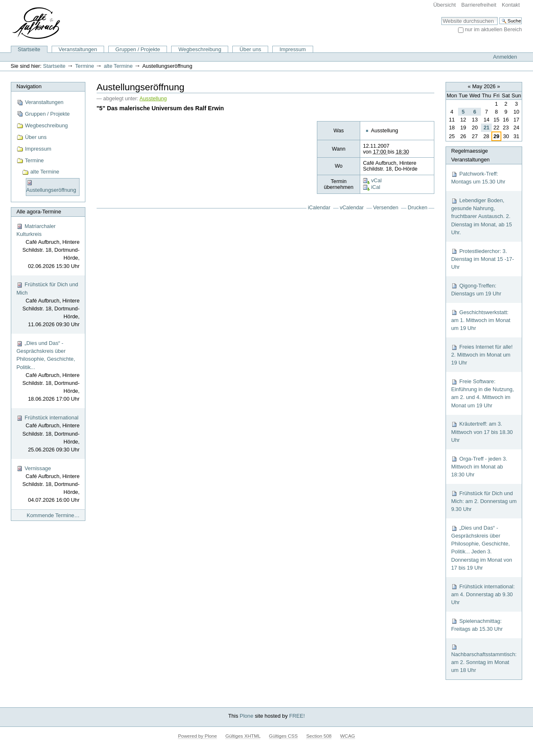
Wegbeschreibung (200, 49)
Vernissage (48, 485)
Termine (85, 66)
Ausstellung (153, 99)
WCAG (348, 736)
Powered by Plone (197, 736)
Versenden (386, 208)
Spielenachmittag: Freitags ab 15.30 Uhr (477, 625)
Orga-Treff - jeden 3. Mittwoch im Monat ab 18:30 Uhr (479, 467)
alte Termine (118, 66)
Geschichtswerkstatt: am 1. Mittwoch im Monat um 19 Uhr (481, 320)
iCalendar (319, 208)
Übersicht (445, 5)
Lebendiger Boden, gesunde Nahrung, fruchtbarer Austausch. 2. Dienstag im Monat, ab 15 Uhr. (481, 216)
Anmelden (505, 57)
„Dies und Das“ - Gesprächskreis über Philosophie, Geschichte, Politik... (48, 372)
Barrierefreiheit (479, 5)
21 (486, 128)
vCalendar (352, 208)
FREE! (297, 716)
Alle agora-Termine (39, 212)
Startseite (29, 49)
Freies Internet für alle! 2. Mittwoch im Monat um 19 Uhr (482, 355)
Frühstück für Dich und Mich (48, 305)
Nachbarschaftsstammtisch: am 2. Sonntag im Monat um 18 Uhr (484, 658)
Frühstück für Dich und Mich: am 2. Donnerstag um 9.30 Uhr (484, 501)
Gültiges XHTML (243, 736)
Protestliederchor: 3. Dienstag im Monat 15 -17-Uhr (482, 259)
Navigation (29, 86)
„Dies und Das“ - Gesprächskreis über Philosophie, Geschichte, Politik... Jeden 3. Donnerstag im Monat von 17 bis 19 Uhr (482, 548)
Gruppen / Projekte (138, 49)
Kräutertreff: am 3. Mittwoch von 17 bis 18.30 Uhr (482, 432)
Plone (247, 716)
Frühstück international (48, 434)
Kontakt (511, 5)
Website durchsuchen (441, 17)
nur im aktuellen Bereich (493, 29)
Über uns (250, 49)
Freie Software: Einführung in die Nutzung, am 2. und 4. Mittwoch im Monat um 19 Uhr (482, 393)
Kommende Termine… (53, 515)
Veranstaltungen (78, 49)
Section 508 (319, 736)
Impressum (293, 49)
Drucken (417, 208)
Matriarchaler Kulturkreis (48, 247)
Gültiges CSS (283, 736)
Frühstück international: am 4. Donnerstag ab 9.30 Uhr (483, 594)
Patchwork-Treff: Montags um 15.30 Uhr (478, 178)
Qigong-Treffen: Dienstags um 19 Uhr (476, 290)
